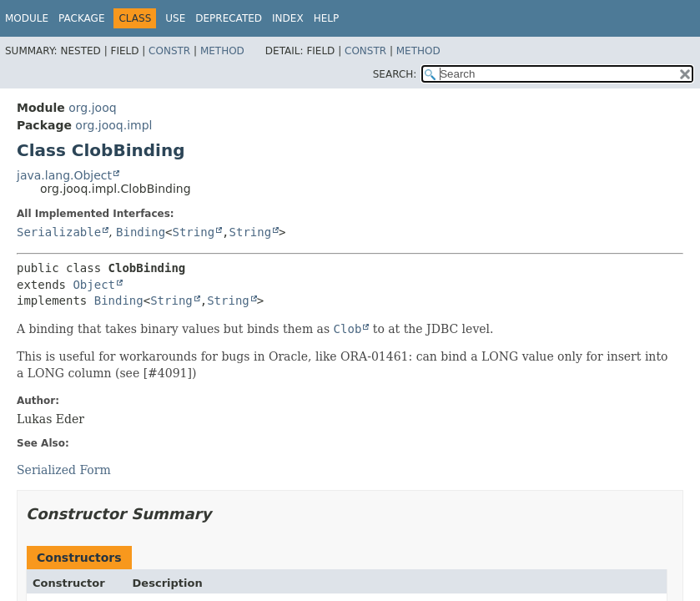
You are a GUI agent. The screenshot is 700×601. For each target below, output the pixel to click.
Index (288, 18)
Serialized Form (64, 470)
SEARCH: (395, 74)
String (194, 232)
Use (175, 18)
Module (27, 18)
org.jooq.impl (113, 125)
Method (222, 51)
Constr (169, 51)
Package (81, 18)
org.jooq (92, 108)
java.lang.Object (64, 175)
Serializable (59, 232)
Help (327, 18)
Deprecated (229, 18)
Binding (141, 232)
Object (94, 285)
